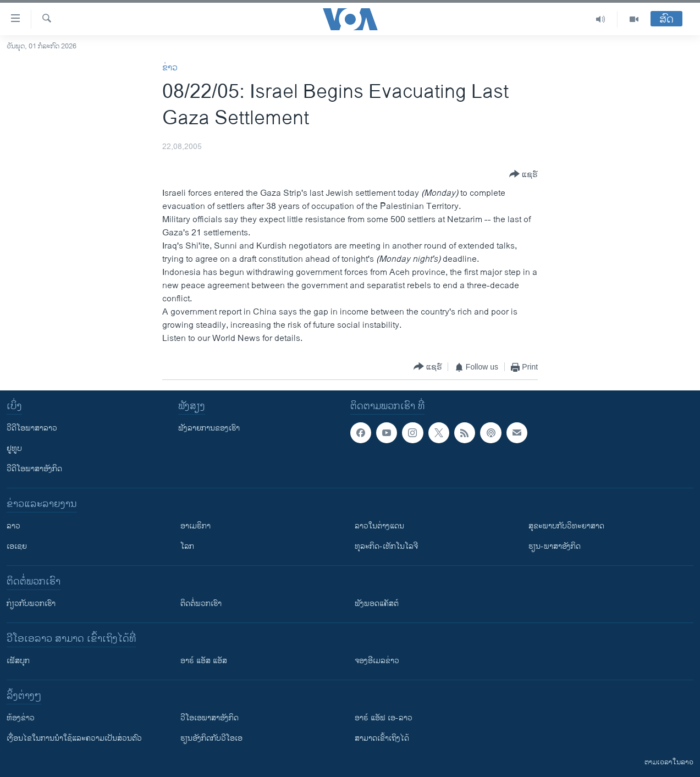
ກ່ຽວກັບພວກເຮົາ (31, 604)
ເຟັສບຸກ (18, 661)
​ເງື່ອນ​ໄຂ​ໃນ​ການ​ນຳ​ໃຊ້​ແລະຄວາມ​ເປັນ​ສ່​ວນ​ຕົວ (74, 738)
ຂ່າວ (170, 68)
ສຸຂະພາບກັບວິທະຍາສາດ (566, 526)
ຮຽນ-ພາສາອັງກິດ (555, 546)
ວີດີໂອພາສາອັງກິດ (34, 469)
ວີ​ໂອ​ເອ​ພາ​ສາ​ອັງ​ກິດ (210, 718)
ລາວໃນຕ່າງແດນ (379, 526)
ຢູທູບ (14, 448)
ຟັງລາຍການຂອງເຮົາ (209, 428)
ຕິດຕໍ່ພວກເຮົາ (201, 604)
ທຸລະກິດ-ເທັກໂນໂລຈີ (386, 546)
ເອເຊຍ (17, 546)
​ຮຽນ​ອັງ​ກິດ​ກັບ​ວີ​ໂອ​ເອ (211, 738)
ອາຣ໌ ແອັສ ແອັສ (204, 661)
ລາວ (13, 526)
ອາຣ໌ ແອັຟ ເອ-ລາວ (384, 718)
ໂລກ (187, 546)
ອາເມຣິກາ (195, 526)
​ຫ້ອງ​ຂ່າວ (21, 718)
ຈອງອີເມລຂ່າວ (377, 661)
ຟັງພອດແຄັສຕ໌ (377, 604)
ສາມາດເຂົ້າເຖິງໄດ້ (382, 738)
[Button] (523, 175)
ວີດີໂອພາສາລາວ (32, 428)
